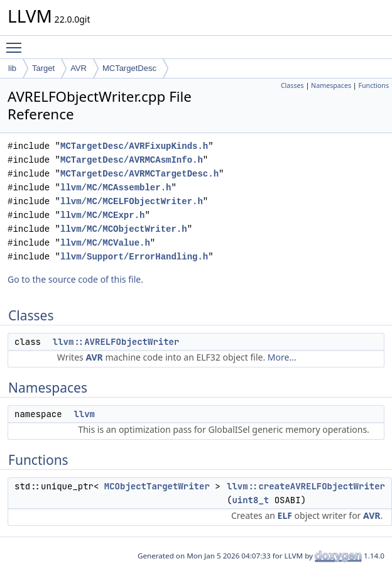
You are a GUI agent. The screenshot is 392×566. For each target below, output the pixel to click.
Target (43, 68)
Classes (292, 85)
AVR (79, 68)
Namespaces (331, 85)
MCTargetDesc (129, 68)
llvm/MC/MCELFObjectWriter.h (132, 201)
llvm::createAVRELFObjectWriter (306, 486)
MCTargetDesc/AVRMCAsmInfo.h (132, 160)
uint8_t (250, 500)
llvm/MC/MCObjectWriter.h (124, 229)
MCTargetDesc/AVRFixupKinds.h (134, 146)
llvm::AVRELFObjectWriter (116, 342)
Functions (373, 85)
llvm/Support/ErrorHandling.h (134, 257)
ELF (285, 515)
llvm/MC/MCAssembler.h (116, 188)
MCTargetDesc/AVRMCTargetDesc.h (139, 174)
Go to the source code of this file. (75, 279)
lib (12, 68)
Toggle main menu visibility (17, 42)
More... (282, 357)
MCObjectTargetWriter (157, 486)
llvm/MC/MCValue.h (105, 243)
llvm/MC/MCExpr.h (102, 215)
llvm (84, 414)
